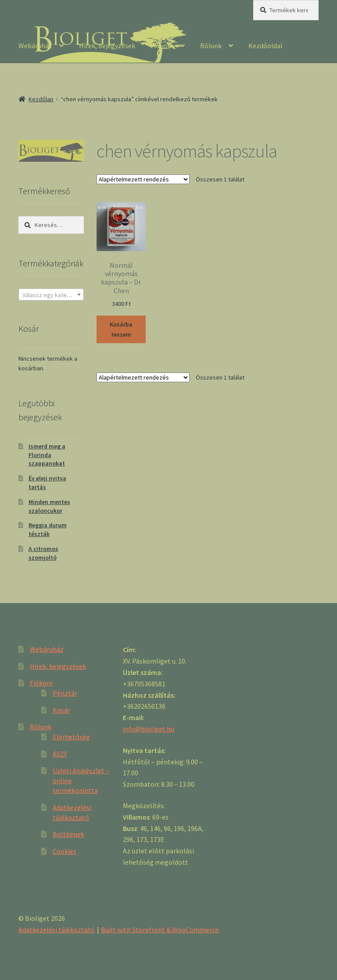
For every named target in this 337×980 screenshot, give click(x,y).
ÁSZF (60, 754)
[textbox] (51, 295)
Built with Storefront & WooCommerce (160, 930)
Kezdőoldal (265, 46)
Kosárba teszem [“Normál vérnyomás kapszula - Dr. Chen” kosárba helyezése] (121, 329)
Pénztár (65, 693)
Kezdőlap (41, 99)
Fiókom (162, 46)
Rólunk (211, 46)
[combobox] (51, 295)
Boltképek (68, 834)
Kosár (61, 710)
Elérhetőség (71, 737)
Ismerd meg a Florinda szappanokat (47, 455)
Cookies (65, 851)
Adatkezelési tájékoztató (57, 930)
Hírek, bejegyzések (107, 46)
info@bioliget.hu (149, 729)
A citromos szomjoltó (43, 553)
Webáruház (35, 46)
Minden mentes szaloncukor (49, 506)
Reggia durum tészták (48, 529)
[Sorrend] (143, 179)
